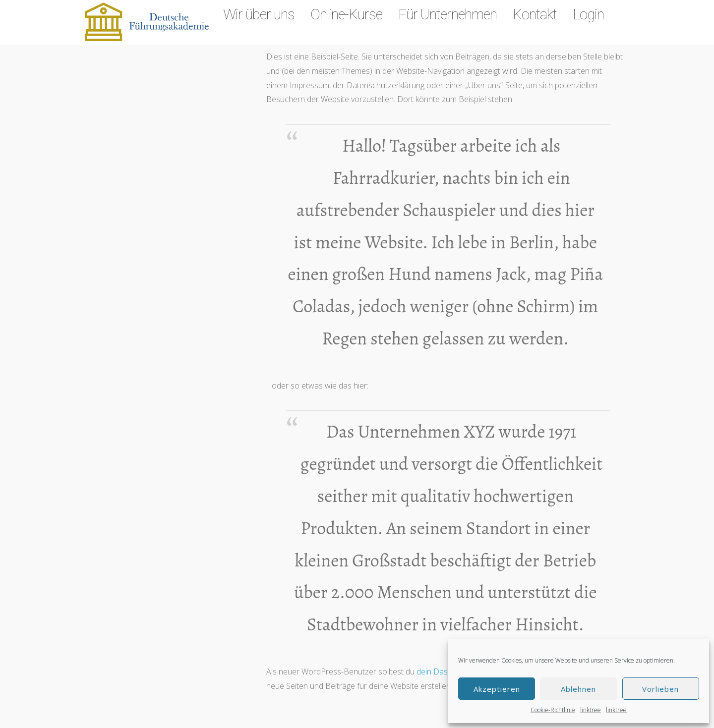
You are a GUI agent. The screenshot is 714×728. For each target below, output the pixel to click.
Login (588, 14)
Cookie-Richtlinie (553, 710)
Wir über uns (259, 14)
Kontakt (535, 14)
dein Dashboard (445, 672)
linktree (591, 710)
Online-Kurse (346, 14)
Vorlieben (660, 689)
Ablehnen (578, 689)
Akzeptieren (497, 689)
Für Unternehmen (447, 14)
